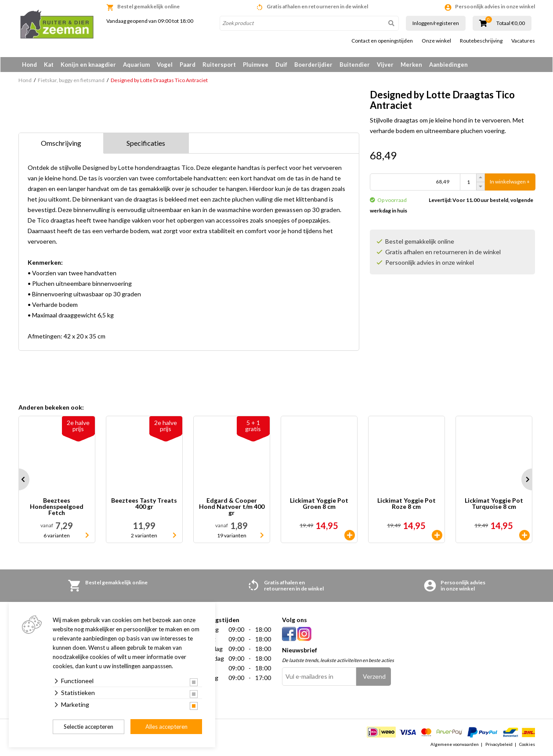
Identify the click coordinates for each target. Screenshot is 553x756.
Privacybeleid (499, 745)
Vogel (165, 65)
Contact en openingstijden (382, 41)
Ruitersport (219, 65)
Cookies (527, 745)
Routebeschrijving (481, 41)
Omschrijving (61, 143)
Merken (411, 65)
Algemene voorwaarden (455, 745)
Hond (29, 65)
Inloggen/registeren (436, 23)
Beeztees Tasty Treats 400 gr (144, 504)
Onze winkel (436, 41)
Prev (18, 480)
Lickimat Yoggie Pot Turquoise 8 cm (494, 504)
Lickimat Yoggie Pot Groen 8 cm (319, 504)
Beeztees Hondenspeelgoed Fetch (57, 507)
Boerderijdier (313, 65)
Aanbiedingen (448, 65)
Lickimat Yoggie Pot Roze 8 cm (407, 504)
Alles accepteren (166, 727)
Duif (281, 65)
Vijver (385, 65)
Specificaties (146, 143)
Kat (49, 65)
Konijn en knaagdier (88, 65)
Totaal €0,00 (511, 23)
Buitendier (355, 65)
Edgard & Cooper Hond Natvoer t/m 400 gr (232, 507)
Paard (188, 65)
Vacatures (523, 41)
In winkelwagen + (510, 182)
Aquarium (136, 65)
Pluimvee (256, 65)
